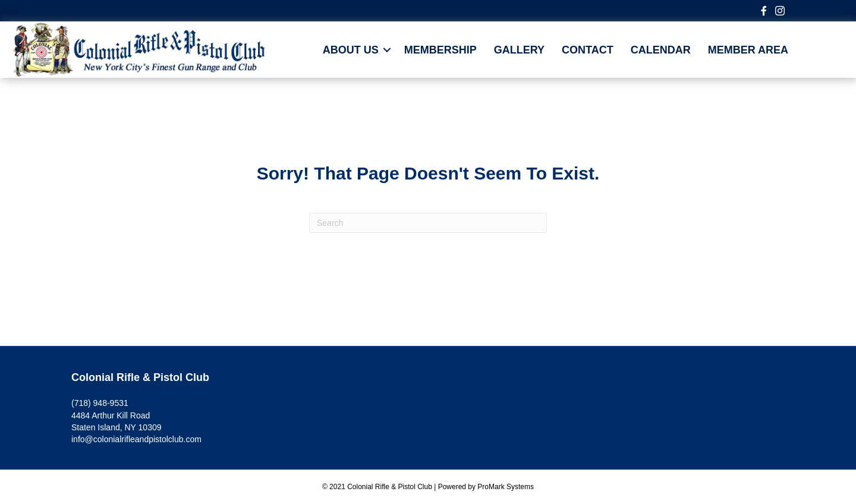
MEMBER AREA (748, 50)
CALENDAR (661, 50)
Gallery (519, 50)
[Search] (428, 223)
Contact (588, 50)
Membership (440, 50)
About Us (351, 50)
